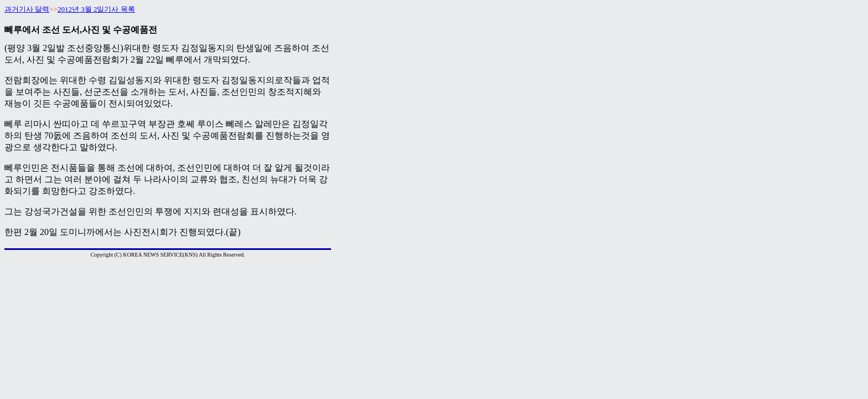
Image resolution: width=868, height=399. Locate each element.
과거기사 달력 (27, 9)
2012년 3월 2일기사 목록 (96, 9)
